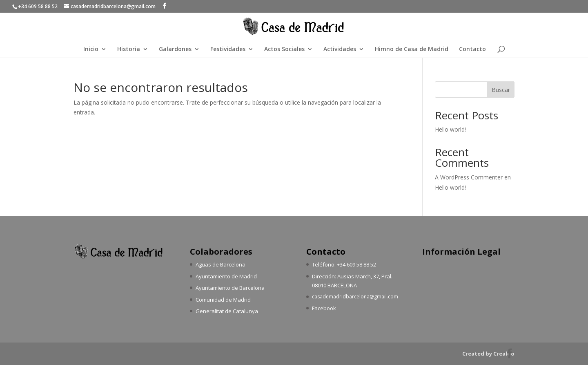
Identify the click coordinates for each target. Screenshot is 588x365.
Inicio (91, 49)
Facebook (324, 308)
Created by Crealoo (488, 354)
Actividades (340, 49)
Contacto (472, 49)
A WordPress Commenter (469, 177)
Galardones (175, 49)
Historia (129, 49)
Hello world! (450, 129)
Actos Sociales (284, 49)
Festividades (228, 49)
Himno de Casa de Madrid (412, 49)
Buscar (501, 90)
